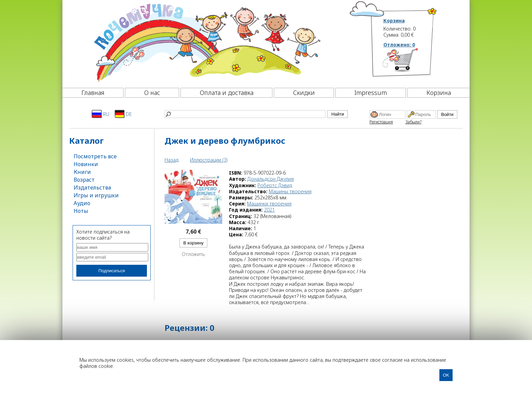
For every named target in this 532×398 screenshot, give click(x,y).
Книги (82, 172)
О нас (152, 93)
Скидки (304, 93)
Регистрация (381, 122)
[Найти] (245, 114)
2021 (269, 210)
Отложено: (399, 45)
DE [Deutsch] (123, 114)
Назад (172, 160)
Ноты (81, 211)
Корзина (394, 21)
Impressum (371, 93)
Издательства (92, 187)
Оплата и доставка (227, 93)
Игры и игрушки (96, 195)
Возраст (84, 180)
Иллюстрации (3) (209, 160)
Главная (93, 93)
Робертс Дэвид (275, 185)
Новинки (86, 164)
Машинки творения (269, 204)
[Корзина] (410, 63)
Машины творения (290, 191)
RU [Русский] (100, 114)
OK (446, 375)
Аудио (82, 203)
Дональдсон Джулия (271, 179)
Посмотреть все (95, 156)
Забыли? (413, 122)
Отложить (193, 254)
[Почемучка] (206, 42)
